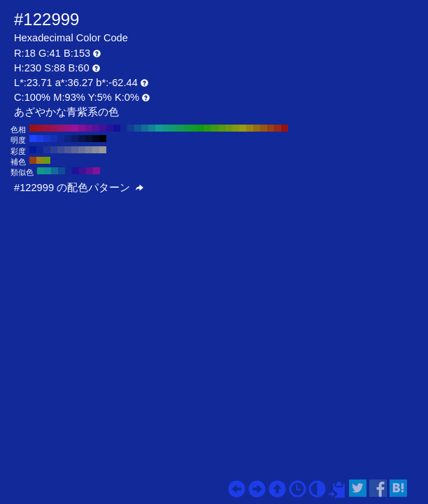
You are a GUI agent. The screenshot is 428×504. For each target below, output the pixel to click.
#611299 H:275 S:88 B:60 (90, 171)
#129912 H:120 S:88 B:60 (201, 128)
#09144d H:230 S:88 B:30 (82, 139)
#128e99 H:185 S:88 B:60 (48, 171)
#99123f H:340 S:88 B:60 (47, 128)
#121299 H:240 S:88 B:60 (117, 128)
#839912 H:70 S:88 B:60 (236, 128)
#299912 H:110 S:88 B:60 (208, 128)
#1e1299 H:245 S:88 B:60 (76, 171)
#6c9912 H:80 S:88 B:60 (229, 128)
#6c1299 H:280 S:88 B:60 (89, 128)
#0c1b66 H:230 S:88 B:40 (75, 139)
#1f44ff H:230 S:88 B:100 (33, 139)
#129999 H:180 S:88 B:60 (159, 128)
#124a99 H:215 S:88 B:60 (62, 171)
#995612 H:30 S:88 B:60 (264, 128)
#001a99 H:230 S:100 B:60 (33, 150)
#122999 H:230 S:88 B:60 (124, 128)
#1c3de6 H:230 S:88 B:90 (40, 139)
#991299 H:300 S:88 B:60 (75, 128)
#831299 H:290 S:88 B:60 (82, 128)
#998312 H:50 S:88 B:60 (250, 128)
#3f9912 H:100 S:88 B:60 (215, 128)
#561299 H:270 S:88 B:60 (96, 128)
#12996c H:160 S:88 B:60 (173, 128)
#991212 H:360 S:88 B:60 (33, 128)
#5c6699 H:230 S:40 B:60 (75, 150)
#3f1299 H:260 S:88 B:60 (103, 128)
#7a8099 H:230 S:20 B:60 (89, 150)
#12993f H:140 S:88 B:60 (187, 128)
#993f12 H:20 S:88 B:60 (271, 128)
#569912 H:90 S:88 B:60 (222, 128)
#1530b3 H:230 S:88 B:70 (54, 139)
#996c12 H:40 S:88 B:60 (257, 128)
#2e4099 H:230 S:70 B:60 (54, 150)
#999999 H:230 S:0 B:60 (103, 150)
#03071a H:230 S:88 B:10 (96, 139)
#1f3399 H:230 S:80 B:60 (47, 150)
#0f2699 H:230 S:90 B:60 (40, 150)
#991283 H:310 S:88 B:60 (68, 128)
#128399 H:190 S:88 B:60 (152, 128)
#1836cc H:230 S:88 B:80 (47, 139)
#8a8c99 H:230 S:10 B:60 (96, 150)
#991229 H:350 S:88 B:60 (40, 128)
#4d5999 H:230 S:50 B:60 (68, 150)
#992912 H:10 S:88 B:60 (278, 128)
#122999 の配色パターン (79, 188)
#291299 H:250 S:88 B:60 (110, 128)
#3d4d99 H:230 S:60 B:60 (61, 150)
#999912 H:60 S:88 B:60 (243, 128)
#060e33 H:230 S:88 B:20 (89, 139)
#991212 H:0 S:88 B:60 (285, 128)
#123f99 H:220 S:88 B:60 (131, 128)
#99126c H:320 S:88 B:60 (61, 128)
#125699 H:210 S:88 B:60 (138, 128)
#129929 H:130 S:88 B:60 (194, 128)
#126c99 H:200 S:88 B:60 (145, 128)
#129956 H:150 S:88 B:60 (180, 128)
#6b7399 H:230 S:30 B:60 (82, 150)
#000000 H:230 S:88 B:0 (103, 139)
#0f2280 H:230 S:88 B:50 (68, 139)
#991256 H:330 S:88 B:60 (54, 128)
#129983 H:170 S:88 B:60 (166, 128)
